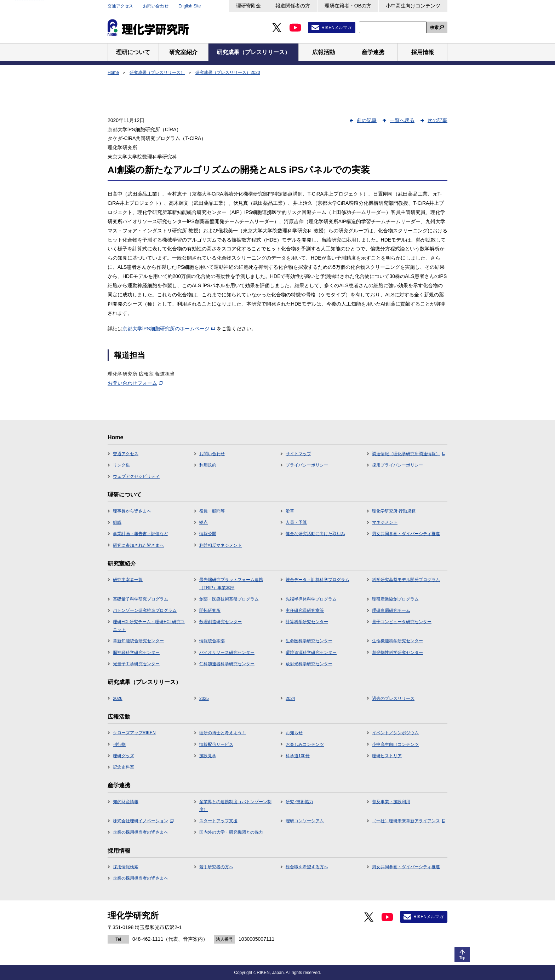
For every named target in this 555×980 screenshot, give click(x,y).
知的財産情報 (126, 802)
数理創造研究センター (221, 622)
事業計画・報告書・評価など (141, 534)
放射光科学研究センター (309, 664)
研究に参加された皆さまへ (138, 545)
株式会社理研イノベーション (143, 821)
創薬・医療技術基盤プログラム (229, 599)
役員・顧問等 (212, 511)
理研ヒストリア (387, 756)
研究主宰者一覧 (128, 580)
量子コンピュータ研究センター (402, 622)
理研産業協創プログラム (395, 599)
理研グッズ (124, 756)
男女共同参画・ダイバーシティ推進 (406, 534)
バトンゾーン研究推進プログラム (145, 610)
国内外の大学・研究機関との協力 (231, 832)
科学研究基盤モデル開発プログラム (406, 580)
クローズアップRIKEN (134, 733)
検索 (434, 28)
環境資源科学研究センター (311, 653)
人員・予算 (296, 522)
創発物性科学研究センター (397, 653)
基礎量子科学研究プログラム (141, 599)
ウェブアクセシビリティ (136, 476)
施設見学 (208, 756)
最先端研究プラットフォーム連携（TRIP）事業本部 (231, 584)
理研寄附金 (248, 6)
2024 (290, 698)
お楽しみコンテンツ (305, 744)
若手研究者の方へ (216, 867)
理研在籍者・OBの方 (348, 6)
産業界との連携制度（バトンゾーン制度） (235, 806)
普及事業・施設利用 (391, 802)
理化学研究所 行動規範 (394, 511)
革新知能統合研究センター (138, 641)
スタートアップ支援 (218, 821)
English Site (190, 6)
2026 (118, 698)
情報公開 (208, 534)
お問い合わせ (156, 6)
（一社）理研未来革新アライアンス (409, 821)
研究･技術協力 (299, 802)
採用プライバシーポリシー (397, 465)
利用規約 (208, 465)
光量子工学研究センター (136, 664)
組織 (117, 522)
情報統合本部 (212, 641)
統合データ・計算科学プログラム (317, 580)
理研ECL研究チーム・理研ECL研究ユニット (149, 626)
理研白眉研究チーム (391, 610)
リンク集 (121, 465)
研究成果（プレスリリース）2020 (228, 73)
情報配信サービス (216, 744)
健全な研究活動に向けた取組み (315, 534)
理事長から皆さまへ (132, 511)
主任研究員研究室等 (305, 610)
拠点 (204, 522)
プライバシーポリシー (307, 465)
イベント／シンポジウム (395, 733)
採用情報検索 (126, 867)
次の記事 (437, 120)
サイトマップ (298, 454)
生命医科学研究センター (309, 641)
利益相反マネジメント (221, 545)
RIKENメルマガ (336, 28)
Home (113, 73)
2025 (204, 698)
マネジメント (385, 522)
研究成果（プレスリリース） (157, 73)
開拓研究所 (210, 610)
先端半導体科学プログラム (311, 599)
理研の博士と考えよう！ (223, 733)
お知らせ (294, 733)
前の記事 (367, 120)
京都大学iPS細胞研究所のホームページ (169, 329)
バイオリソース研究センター (227, 653)
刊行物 (119, 744)
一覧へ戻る (402, 120)
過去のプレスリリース (393, 698)
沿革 (290, 511)
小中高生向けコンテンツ (413, 6)
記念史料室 (124, 767)
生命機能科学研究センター (397, 641)
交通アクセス (120, 6)
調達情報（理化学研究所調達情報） (409, 454)
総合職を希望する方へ (307, 867)
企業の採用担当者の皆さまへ (141, 832)
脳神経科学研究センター (136, 653)
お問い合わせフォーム (135, 383)
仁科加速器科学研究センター (227, 664)
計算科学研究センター (307, 622)
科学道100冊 (298, 756)
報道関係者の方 (293, 6)
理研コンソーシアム (305, 821)
